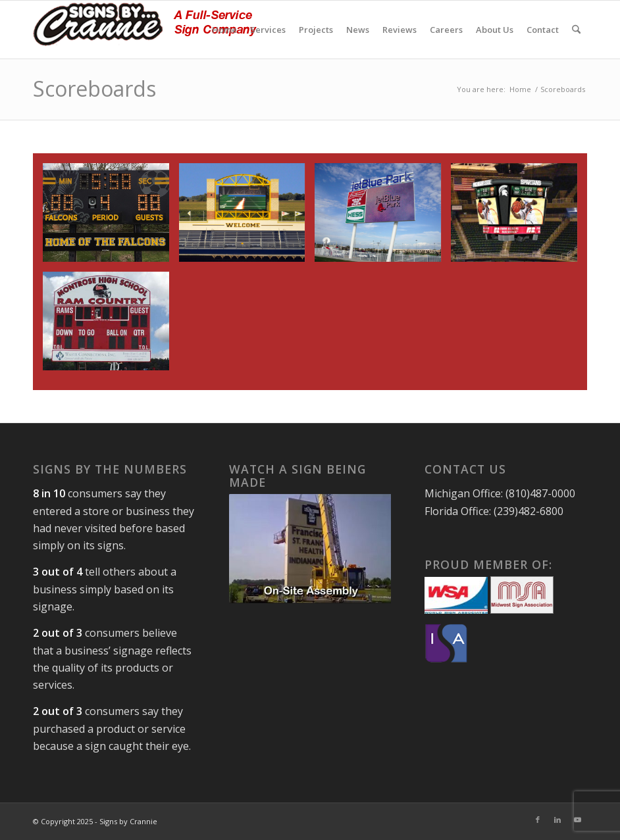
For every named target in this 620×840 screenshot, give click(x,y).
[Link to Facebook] (538, 820)
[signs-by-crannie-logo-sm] (145, 30)
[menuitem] (224, 30)
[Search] (576, 30)
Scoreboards (94, 88)
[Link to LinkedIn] (557, 820)
